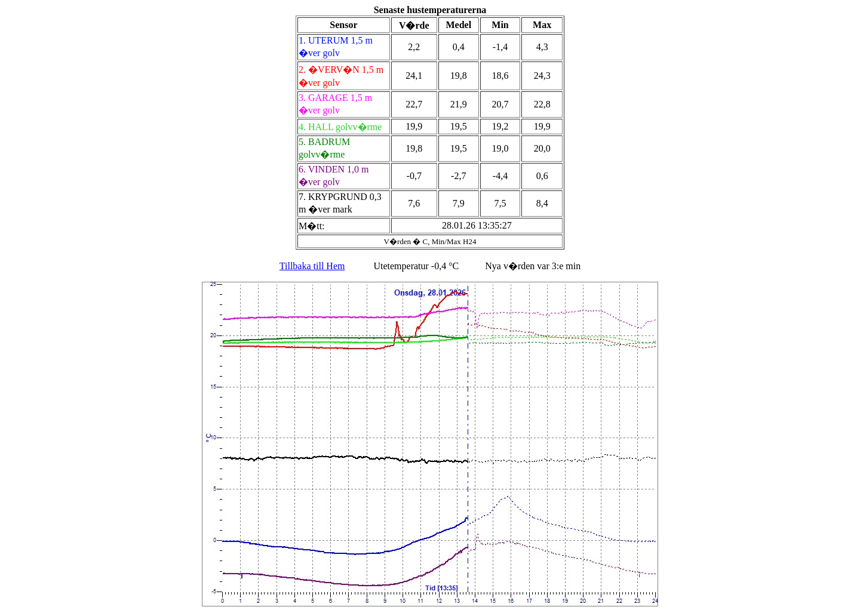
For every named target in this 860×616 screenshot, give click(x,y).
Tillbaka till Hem (312, 266)
